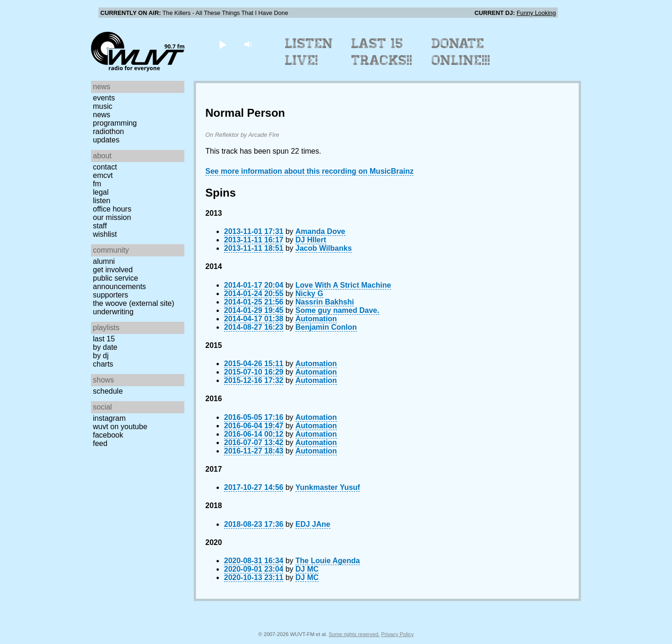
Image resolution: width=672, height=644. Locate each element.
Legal (101, 192)
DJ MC (307, 569)
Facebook (108, 435)
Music (103, 106)
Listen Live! (309, 52)
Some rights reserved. (354, 634)
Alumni (104, 261)
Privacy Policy (398, 634)
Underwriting (113, 312)
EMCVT (103, 175)
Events (104, 98)
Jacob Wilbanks (324, 248)
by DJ (101, 356)
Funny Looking (536, 13)
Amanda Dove (320, 231)
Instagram (109, 418)
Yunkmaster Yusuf (328, 487)
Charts (103, 364)
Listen (101, 201)
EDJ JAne (313, 524)
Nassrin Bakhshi (325, 302)
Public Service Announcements (119, 282)
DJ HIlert (311, 240)
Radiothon (108, 131)
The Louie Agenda (328, 561)
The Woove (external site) (133, 303)
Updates (106, 140)
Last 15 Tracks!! (382, 52)
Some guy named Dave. (337, 310)
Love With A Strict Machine (343, 285)
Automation (316, 319)
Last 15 (104, 339)
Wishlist (105, 234)
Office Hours (112, 209)
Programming (115, 123)
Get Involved (113, 270)
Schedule (108, 391)
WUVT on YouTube (120, 427)
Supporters (111, 295)
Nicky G (309, 294)
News (101, 115)
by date (105, 347)
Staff (100, 226)
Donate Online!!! (461, 52)
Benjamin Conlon (326, 327)
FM (97, 184)
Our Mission (112, 217)
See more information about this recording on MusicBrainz (309, 171)
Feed (100, 443)
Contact (105, 167)
